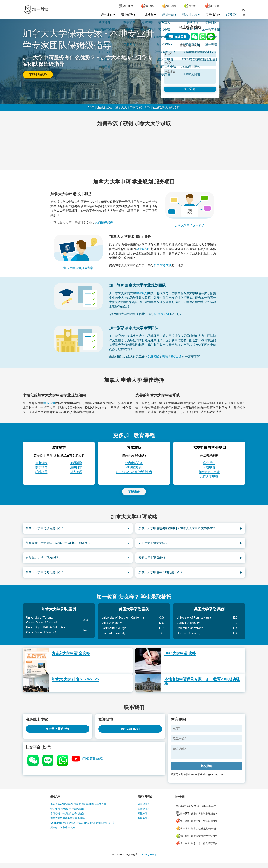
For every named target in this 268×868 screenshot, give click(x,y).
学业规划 (142, 252)
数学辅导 (41, 470)
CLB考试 (153, 360)
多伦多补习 (144, 823)
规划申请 (168, 15)
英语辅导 (76, 466)
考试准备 (148, 15)
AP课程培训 (162, 317)
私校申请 (209, 470)
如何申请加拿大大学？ (153, 546)
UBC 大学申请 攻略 (180, 656)
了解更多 (134, 494)
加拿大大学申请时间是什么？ (45, 575)
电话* (167, 63)
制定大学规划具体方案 (78, 271)
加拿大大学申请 (209, 475)
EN (244, 10)
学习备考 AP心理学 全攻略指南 (67, 819)
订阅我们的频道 (92, 761)
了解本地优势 (38, 75)
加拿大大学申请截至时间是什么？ (161, 575)
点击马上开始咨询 (58, 732)
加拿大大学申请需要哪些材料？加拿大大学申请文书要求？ (177, 531)
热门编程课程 (104, 226)
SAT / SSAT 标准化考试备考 (134, 475)
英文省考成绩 (163, 268)
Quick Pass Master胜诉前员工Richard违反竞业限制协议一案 (83, 828)
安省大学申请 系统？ (152, 561)
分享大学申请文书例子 (190, 228)
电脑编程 (41, 466)
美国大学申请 (209, 479)
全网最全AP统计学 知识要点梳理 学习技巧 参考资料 (78, 809)
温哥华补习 (144, 809)
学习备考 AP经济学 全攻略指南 (67, 814)
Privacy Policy (149, 860)
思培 (165, 360)
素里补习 (143, 819)
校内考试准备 (134, 466)
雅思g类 (176, 360)
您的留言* (169, 72)
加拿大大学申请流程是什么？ (45, 531)
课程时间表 (190, 15)
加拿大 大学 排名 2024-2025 (75, 682)
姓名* (167, 54)
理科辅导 (41, 475)
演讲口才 (76, 470)
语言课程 (107, 15)
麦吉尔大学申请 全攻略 (71, 656)
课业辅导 (127, 15)
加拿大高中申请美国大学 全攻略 (68, 823)
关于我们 (212, 15)
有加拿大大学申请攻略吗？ (43, 561)
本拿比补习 (144, 814)
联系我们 (232, 15)
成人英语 (76, 475)
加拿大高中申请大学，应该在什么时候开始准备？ (58, 546)
